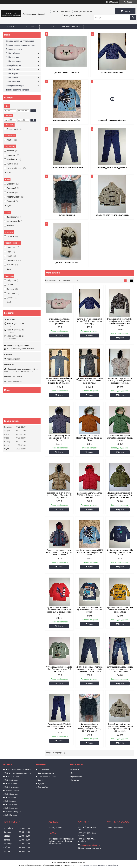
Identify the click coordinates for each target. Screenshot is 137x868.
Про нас (30, 27)
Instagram (75, 780)
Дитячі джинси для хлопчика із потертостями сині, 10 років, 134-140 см (120, 669)
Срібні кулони (12, 78)
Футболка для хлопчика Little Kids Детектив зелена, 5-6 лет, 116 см (59, 669)
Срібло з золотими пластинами (20, 41)
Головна (10, 27)
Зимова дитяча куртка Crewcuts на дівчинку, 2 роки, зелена (120, 438)
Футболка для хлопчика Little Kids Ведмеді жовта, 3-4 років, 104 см (120, 610)
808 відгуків (113, 2)
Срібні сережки (12, 57)
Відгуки (41, 783)
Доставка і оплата (71, 27)
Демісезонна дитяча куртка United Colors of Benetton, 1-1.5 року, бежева (59, 495)
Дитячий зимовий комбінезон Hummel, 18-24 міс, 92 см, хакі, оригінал (89, 381)
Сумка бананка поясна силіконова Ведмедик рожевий (59, 321)
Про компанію (44, 769)
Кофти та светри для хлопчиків (112, 215)
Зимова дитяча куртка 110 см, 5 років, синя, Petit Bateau (59, 438)
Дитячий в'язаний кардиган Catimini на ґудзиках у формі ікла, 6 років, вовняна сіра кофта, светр (120, 728)
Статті (40, 780)
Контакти (49, 27)
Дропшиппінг (77, 776)
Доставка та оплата (46, 773)
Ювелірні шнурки (13, 65)
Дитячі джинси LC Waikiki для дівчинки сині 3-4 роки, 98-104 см (59, 726)
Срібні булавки (11, 815)
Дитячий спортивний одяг (112, 120)
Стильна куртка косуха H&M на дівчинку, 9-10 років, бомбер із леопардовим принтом (120, 322)
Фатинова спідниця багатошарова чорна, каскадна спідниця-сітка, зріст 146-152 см (89, 728)
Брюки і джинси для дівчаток (112, 168)
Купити (60, 335)
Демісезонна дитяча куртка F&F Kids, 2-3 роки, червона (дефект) (89, 495)
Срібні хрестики (13, 82)
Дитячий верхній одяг (112, 73)
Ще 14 (10, 302)
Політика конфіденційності (108, 865)
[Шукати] (133, 18)
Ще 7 (9, 269)
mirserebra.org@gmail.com (18, 346)
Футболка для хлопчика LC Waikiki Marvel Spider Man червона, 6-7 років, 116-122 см (59, 611)
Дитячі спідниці (67, 215)
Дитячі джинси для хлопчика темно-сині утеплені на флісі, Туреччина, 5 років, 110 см (90, 669)
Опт (73, 773)
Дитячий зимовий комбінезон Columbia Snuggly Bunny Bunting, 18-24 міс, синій (59, 381)
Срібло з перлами (14, 49)
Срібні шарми (12, 74)
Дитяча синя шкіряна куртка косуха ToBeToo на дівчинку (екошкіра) (90, 321)
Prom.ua (82, 863)
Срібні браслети (13, 69)
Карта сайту (43, 787)
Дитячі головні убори (67, 263)
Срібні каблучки (13, 53)
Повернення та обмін (47, 776)
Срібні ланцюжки (13, 61)
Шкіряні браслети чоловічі (17, 90)
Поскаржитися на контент (86, 865)
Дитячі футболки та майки (67, 120)
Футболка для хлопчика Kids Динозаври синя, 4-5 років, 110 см (120, 552)
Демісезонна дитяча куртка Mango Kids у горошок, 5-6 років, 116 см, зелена (120, 495)
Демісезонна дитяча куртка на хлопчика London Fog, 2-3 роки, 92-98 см (59, 552)
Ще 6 (9, 172)
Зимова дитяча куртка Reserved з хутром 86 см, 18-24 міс (89, 438)
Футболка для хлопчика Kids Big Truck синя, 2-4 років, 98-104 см (90, 610)
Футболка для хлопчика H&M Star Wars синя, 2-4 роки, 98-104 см (90, 552)
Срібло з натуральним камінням (20, 45)
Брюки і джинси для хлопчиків (67, 168)
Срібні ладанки (11, 805)
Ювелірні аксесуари (15, 86)
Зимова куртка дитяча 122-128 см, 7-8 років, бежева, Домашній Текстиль (120, 381)
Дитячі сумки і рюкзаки (67, 73)
